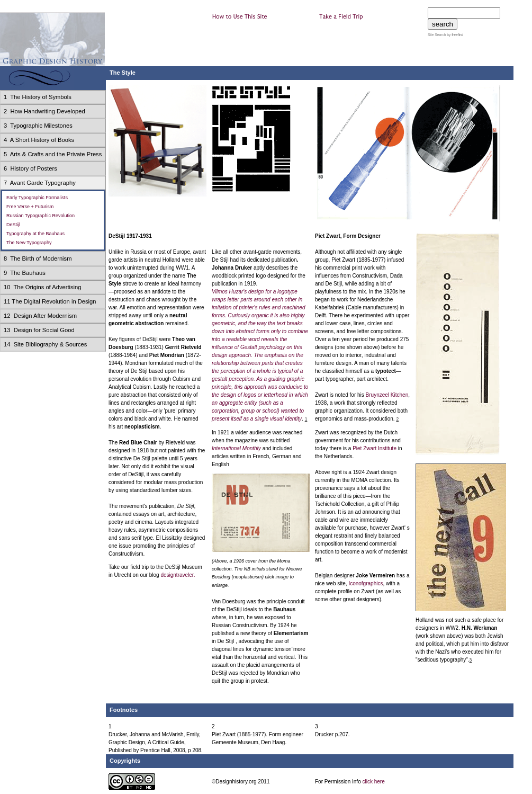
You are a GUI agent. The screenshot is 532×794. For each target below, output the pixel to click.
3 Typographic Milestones (38, 126)
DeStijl (13, 225)
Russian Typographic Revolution (40, 216)
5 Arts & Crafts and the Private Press (53, 154)
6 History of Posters (30, 168)
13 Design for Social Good (39, 330)
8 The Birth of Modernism (38, 258)
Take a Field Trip (341, 17)
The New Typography (29, 243)
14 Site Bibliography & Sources (45, 344)
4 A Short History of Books (39, 140)
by (454, 35)
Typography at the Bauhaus (35, 234)
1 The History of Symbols (38, 97)
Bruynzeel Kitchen (387, 395)
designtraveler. (178, 575)
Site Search (437, 35)
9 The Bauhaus (25, 273)
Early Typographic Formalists (37, 198)
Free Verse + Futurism (30, 207)
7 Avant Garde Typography (40, 183)
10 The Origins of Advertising (43, 287)
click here (373, 782)
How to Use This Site (240, 17)
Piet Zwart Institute (375, 448)
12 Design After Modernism (40, 316)
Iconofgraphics (366, 583)
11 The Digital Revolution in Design (50, 301)
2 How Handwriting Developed (44, 111)
